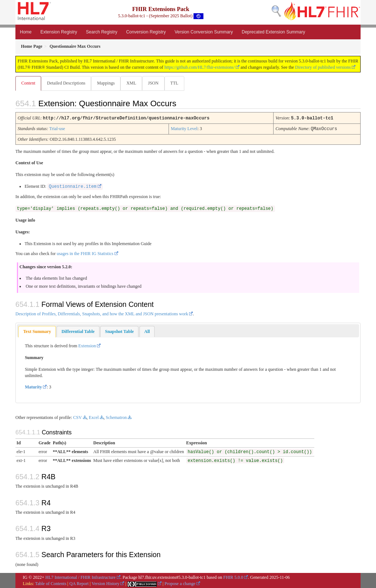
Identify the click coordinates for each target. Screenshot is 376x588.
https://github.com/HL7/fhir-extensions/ (200, 67)
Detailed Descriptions (67, 83)
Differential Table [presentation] (78, 331)
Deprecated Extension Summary (273, 32)
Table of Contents (50, 583)
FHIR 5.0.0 (233, 577)
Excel (94, 417)
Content (28, 83)
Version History (106, 583)
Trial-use (57, 129)
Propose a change (180, 583)
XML (133, 83)
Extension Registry (59, 32)
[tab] (37, 331)
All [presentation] (147, 331)
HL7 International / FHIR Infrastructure (81, 577)
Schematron (116, 417)
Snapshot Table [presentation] (119, 331)
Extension (87, 345)
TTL (178, 83)
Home (26, 32)
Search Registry (102, 32)
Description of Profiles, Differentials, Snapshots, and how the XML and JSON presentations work (102, 313)
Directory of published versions (323, 67)
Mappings (107, 83)
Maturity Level (184, 129)
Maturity (34, 387)
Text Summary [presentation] (37, 331)
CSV (77, 417)
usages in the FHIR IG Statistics (85, 253)
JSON (156, 83)
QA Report (79, 583)
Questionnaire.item (73, 186)
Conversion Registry (146, 32)
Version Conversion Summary (204, 32)
